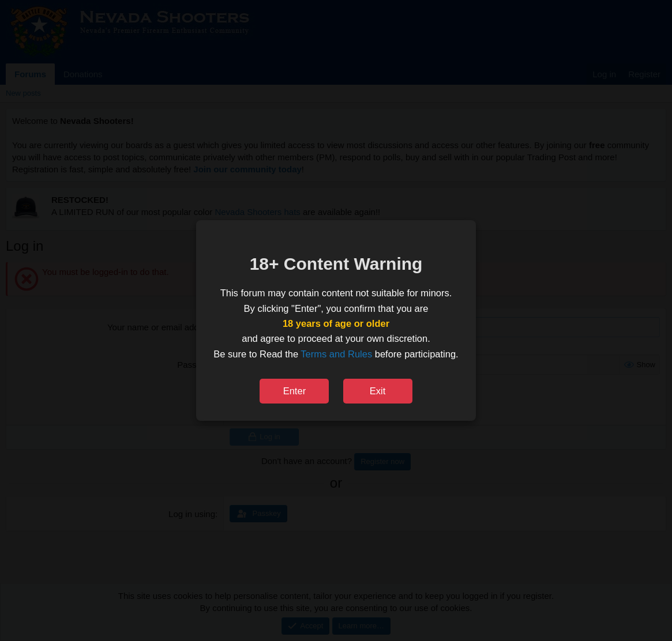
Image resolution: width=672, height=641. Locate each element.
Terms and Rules (336, 354)
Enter (294, 391)
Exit (378, 391)
